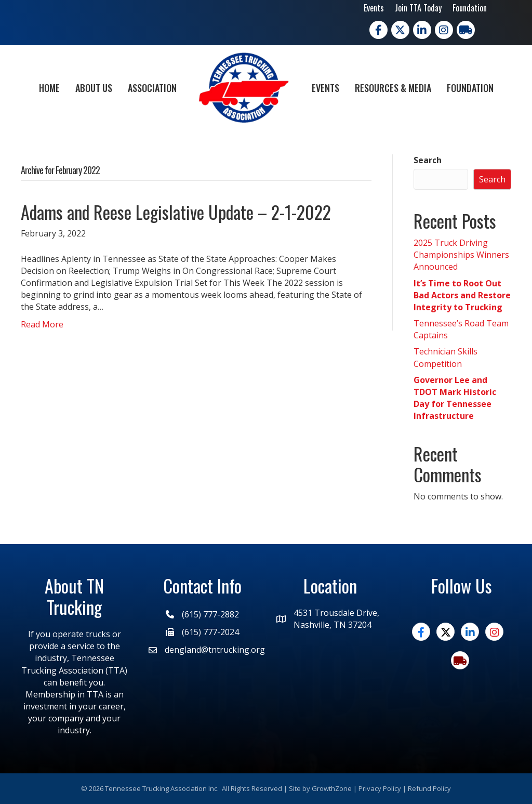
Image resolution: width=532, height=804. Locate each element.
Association (152, 88)
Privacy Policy (380, 788)
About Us (94, 88)
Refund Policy (429, 788)
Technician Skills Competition (445, 357)
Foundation (470, 8)
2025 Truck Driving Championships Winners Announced (461, 255)
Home (49, 88)
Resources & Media (393, 88)
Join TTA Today (418, 8)
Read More (42, 324)
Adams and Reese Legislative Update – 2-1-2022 (176, 212)
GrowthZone (332, 788)
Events (374, 8)
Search (428, 160)
